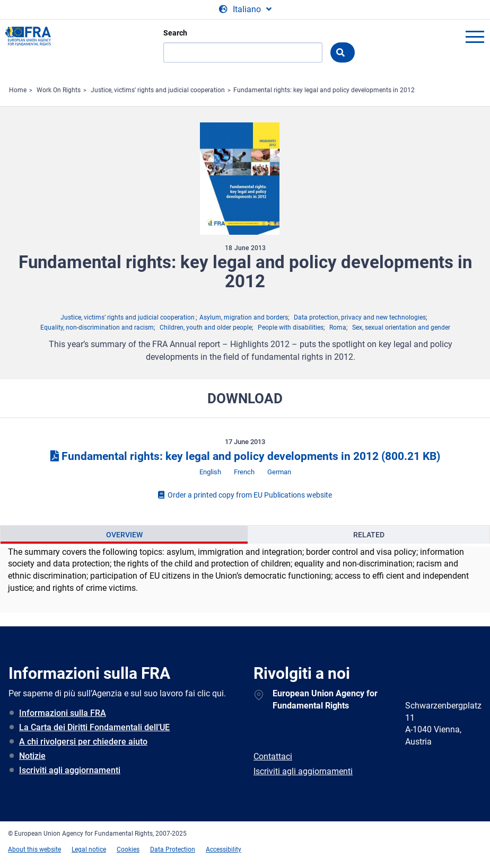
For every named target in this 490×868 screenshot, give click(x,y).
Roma (338, 327)
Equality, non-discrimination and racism (97, 327)
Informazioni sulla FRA (63, 713)
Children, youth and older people (206, 327)
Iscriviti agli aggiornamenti (70, 770)
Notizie (32, 756)
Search (175, 33)
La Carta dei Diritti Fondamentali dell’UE (94, 727)
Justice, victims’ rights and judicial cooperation (158, 90)
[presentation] (124, 535)
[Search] (243, 52)
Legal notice (89, 849)
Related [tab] (369, 535)
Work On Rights (59, 90)
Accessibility (224, 849)
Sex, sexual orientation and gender (401, 327)
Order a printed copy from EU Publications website (245, 495)
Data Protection (173, 849)
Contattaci (273, 756)
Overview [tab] (124, 535)
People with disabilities (291, 327)
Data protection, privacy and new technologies (360, 317)
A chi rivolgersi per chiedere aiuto (83, 742)
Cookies (128, 849)
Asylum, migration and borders (244, 317)
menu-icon (475, 37)
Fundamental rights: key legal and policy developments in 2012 (324, 90)
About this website (34, 849)
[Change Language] (245, 10)
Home (18, 90)
